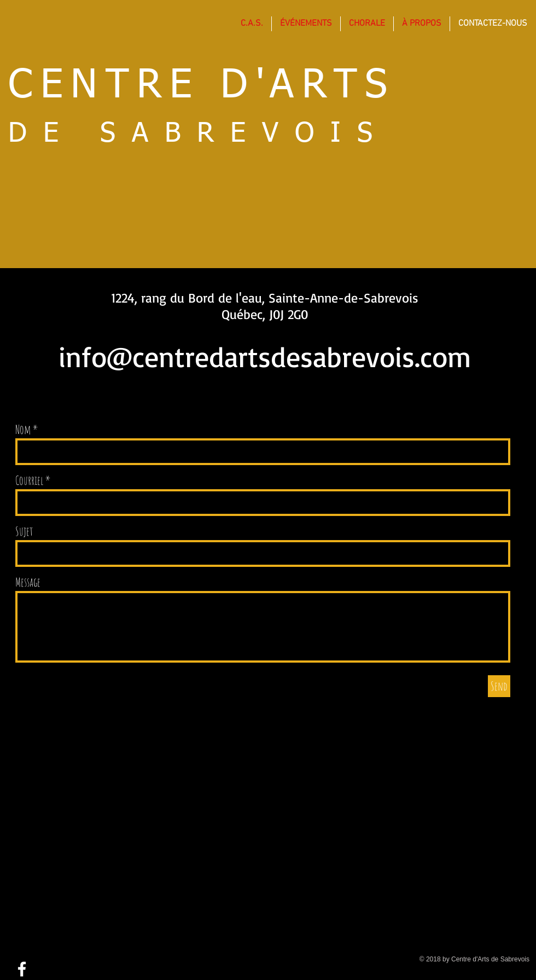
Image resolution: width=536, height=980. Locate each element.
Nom (23, 430)
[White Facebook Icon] (22, 969)
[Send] (499, 686)
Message (28, 582)
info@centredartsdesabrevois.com (265, 356)
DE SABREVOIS (199, 134)
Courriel (29, 480)
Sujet (24, 531)
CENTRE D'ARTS (202, 86)
